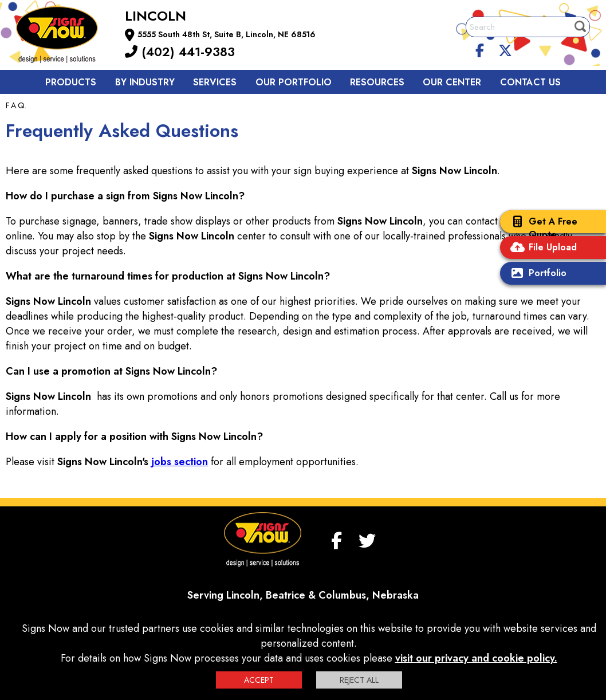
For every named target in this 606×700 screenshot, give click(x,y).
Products (71, 82)
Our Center (452, 82)
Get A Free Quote (542, 228)
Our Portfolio (294, 82)
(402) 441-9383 (180, 52)
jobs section (180, 462)
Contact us (530, 82)
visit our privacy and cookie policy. (476, 658)
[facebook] (480, 49)
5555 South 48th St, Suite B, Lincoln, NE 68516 (227, 34)
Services (215, 82)
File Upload (541, 248)
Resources (377, 82)
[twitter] (505, 49)
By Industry (145, 82)
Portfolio (536, 274)
